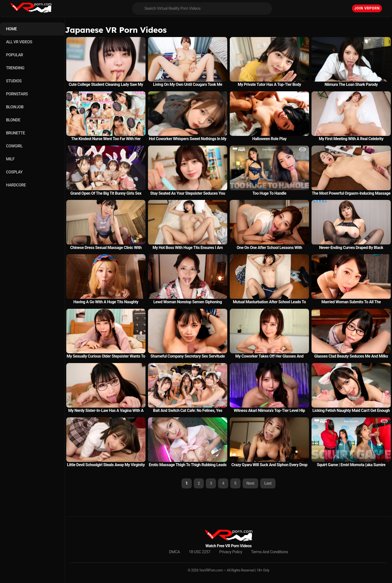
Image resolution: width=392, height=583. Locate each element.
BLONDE (13, 120)
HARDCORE (16, 185)
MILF (10, 159)
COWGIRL (14, 146)
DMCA (174, 552)
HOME (11, 29)
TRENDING (15, 68)
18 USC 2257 (200, 552)
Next (250, 483)
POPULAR (14, 55)
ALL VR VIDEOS (19, 42)
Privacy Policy (231, 552)
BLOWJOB (15, 107)
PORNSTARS (17, 94)
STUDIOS (14, 81)
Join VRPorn (367, 8)
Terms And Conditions (269, 552)
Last (268, 483)
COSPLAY (14, 172)
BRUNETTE (15, 133)
